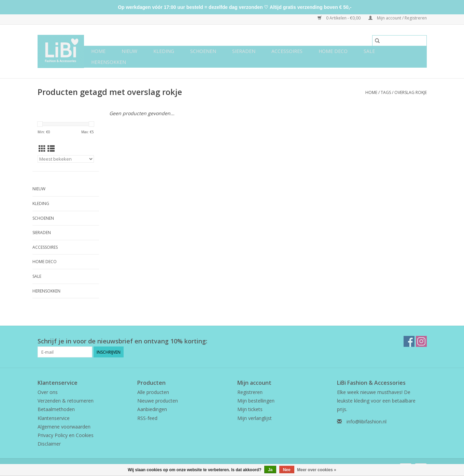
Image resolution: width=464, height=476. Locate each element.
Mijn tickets (250, 409)
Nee (287, 470)
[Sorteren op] (66, 159)
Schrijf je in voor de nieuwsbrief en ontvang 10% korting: (122, 341)
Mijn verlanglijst (255, 418)
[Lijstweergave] (51, 149)
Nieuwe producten (158, 401)
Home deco (333, 51)
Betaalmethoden (56, 409)
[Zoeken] (399, 41)
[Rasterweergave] (42, 149)
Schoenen (203, 51)
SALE (369, 51)
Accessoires (287, 51)
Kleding (164, 51)
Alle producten (153, 392)
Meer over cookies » (317, 470)
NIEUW (129, 51)
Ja (270, 470)
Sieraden (244, 51)
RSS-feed (147, 418)
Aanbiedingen (152, 409)
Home (98, 51)
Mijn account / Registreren (398, 18)
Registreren (250, 392)
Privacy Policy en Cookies (66, 435)
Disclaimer (49, 444)
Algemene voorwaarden (64, 427)
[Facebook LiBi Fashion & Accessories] (409, 341)
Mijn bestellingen (256, 401)
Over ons (48, 392)
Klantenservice (54, 418)
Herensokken (109, 62)
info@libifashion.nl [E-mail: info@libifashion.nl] (367, 421)
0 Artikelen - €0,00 (340, 18)
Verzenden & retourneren (66, 401)
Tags (386, 92)
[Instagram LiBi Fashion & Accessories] (421, 341)
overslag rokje (411, 92)
